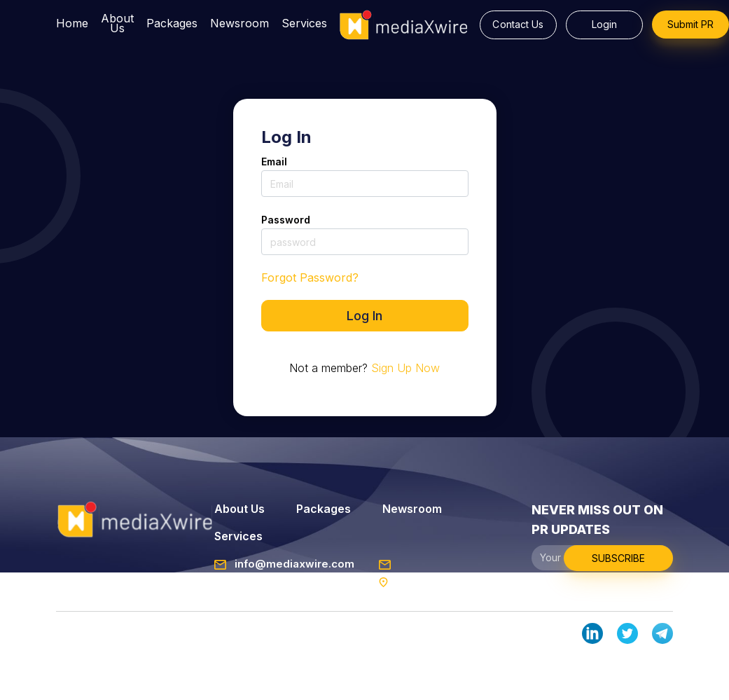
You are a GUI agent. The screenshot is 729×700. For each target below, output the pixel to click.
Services (304, 24)
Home (72, 24)
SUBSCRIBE (618, 558)
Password (286, 220)
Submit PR (690, 24)
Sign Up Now (405, 368)
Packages (172, 24)
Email (275, 162)
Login (605, 24)
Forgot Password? (310, 277)
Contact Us (518, 24)
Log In (364, 316)
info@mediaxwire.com (284, 564)
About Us (117, 24)
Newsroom (239, 24)
